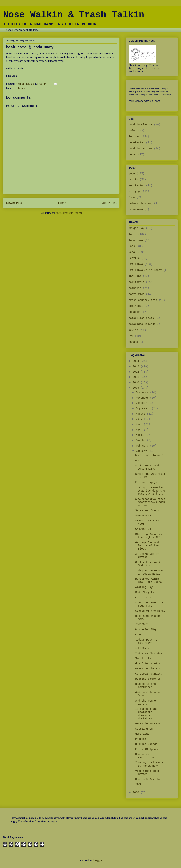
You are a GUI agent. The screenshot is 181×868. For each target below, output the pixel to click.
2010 (137, 382)
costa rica (20, 88)
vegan (133, 155)
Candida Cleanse (140, 125)
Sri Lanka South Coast (145, 270)
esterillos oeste (141, 318)
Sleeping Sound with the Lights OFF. (150, 536)
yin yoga (135, 191)
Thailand (135, 276)
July (140, 419)
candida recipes (140, 149)
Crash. (140, 635)
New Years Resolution (145, 756)
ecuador (134, 312)
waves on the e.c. (149, 669)
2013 (137, 366)
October (142, 403)
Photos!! (142, 739)
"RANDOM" (142, 624)
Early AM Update (147, 749)
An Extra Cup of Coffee (147, 556)
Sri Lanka (136, 264)
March (140, 440)
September (144, 408)
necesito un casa (148, 724)
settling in (144, 729)
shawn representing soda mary (149, 604)
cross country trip (143, 300)
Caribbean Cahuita (149, 674)
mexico (133, 330)
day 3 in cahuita (148, 663)
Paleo (133, 131)
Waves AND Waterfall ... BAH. (150, 476)
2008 (137, 792)
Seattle (134, 258)
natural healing (140, 203)
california (137, 282)
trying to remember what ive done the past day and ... (150, 491)
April (140, 435)
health (133, 179)
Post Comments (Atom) (69, 213)
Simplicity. (144, 658)
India (133, 234)
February (143, 446)
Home (62, 203)
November (143, 398)
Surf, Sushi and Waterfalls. (147, 467)
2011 (137, 377)
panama (133, 342)
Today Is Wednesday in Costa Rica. (149, 572)
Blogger (97, 860)
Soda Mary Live (146, 592)
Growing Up (143, 529)
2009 (137, 388)
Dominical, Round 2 (149, 456)
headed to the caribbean (145, 686)
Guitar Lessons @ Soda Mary (148, 564)
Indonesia (136, 240)
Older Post (109, 203)
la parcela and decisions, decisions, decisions (146, 714)
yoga (132, 173)
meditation (137, 186)
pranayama (136, 209)
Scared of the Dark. (150, 611)
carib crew (143, 597)
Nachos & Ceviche (148, 779)
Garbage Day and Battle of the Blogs (147, 546)
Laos (132, 246)
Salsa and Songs (147, 511)
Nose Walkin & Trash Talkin (74, 15)
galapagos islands (142, 324)
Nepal (133, 252)
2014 (137, 361)
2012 (137, 372)
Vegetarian (137, 143)
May (139, 430)
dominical (136, 306)
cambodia (135, 288)
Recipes (134, 137)
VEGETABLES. (144, 516)
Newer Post (14, 203)
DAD (138, 461)
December (143, 392)
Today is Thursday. (149, 653)
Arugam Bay (137, 228)
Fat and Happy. (146, 482)
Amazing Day (144, 587)
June (140, 424)
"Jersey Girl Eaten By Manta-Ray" (149, 764)
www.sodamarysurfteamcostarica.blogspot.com (150, 502)
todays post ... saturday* (147, 641)
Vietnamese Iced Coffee (147, 773)
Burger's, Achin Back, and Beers (148, 581)
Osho (132, 197)
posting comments (148, 679)
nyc (131, 336)
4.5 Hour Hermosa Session (148, 694)
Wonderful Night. (148, 630)
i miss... (142, 648)
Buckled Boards (146, 744)
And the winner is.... (146, 702)
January (142, 451)
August (141, 414)
